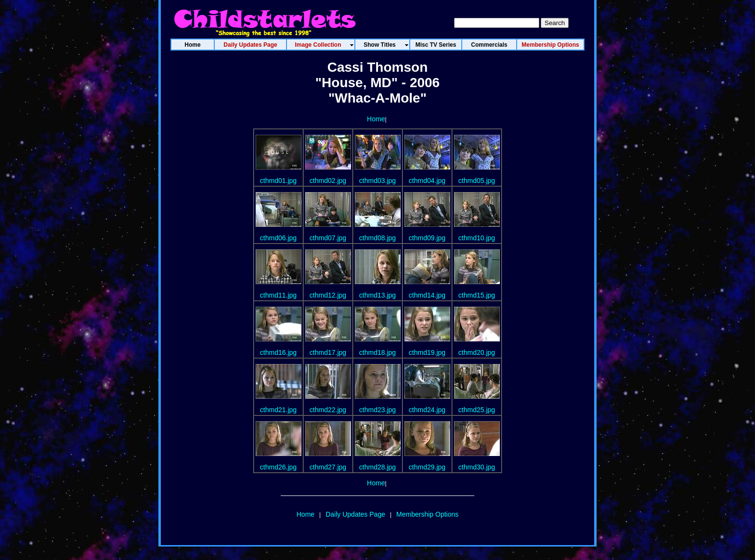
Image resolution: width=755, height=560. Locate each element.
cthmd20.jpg (477, 352)
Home (376, 119)
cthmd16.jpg (278, 352)
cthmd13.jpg (377, 295)
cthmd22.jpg (328, 410)
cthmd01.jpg (278, 181)
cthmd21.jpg (278, 410)
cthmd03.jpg (377, 181)
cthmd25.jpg (477, 410)
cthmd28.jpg (377, 467)
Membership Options (427, 514)
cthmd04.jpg (427, 181)
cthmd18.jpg (377, 352)
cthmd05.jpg (477, 181)
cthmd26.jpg (278, 467)
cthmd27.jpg (328, 467)
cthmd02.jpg (328, 181)
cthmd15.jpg (477, 295)
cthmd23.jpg (377, 410)
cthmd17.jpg (328, 352)
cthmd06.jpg (278, 238)
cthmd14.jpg (427, 295)
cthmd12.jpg (328, 295)
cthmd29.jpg (427, 467)
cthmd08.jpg (377, 238)
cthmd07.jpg (328, 238)
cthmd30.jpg (477, 467)
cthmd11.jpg (278, 295)
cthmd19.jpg (427, 352)
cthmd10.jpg (477, 238)
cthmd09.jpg (427, 238)
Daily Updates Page (355, 514)
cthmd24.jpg (427, 410)
